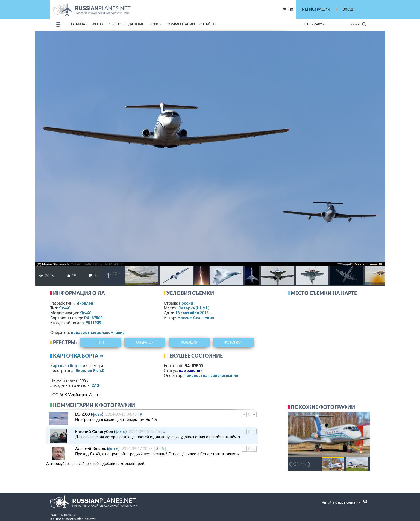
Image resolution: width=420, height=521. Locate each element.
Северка (194, 308)
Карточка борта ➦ (78, 356)
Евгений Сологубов (94, 431)
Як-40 (65, 308)
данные (136, 24)
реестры (115, 24)
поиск (155, 24)
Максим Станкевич (196, 318)
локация (189, 342)
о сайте (207, 24)
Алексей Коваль (91, 449)
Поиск (358, 24)
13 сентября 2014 (192, 313)
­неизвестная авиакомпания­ (98, 332)
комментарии (181, 24)
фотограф (233, 342)
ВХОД (348, 9)
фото (98, 24)
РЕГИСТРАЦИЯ (316, 9)
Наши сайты (314, 24)
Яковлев (85, 303)
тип (100, 342)
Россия (186, 303)
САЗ (95, 385)
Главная (79, 24)
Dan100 (83, 414)
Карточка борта (66, 365)
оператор (145, 342)
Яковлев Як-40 (90, 370)
